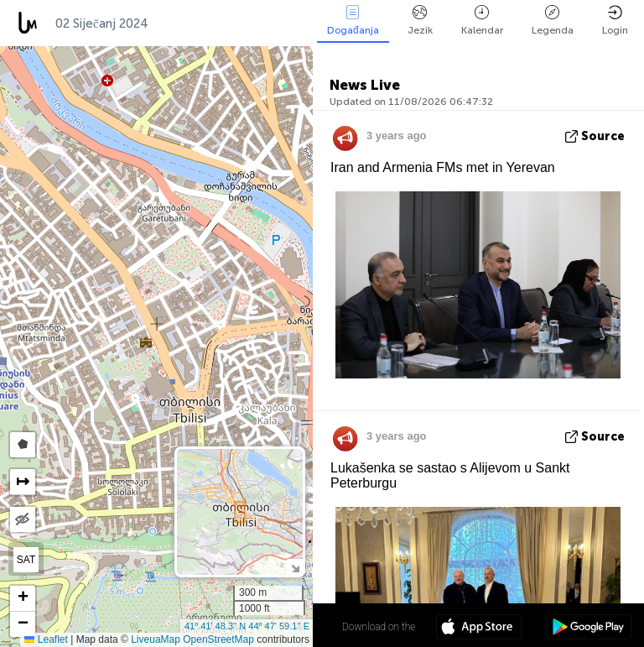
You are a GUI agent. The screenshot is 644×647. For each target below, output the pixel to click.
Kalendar (482, 21)
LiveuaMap (156, 639)
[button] (23, 599)
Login (615, 21)
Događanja (353, 21)
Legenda (553, 21)
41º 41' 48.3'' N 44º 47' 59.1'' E (247, 626)
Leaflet (46, 639)
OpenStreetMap (218, 639)
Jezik (420, 21)
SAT (26, 560)
